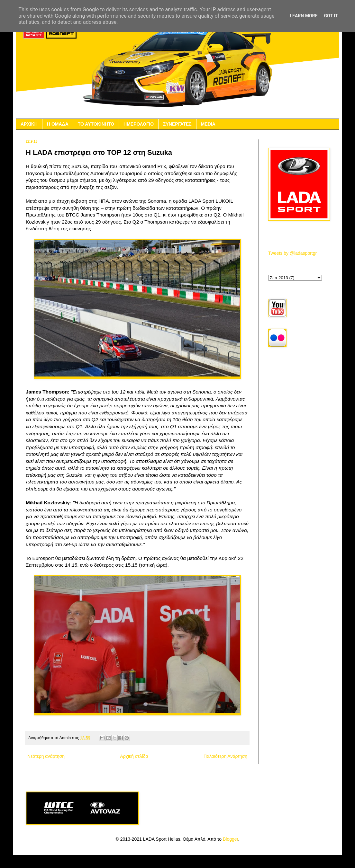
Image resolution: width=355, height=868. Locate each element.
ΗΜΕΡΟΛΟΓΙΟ (139, 124)
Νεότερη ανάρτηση (46, 756)
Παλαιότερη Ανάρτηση (225, 756)
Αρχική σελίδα (134, 756)
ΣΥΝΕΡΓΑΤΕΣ (177, 124)
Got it (331, 16)
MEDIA (208, 124)
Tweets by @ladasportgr (292, 253)
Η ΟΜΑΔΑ (58, 124)
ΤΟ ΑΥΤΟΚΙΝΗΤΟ (96, 124)
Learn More (304, 16)
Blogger (230, 839)
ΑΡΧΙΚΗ (29, 124)
